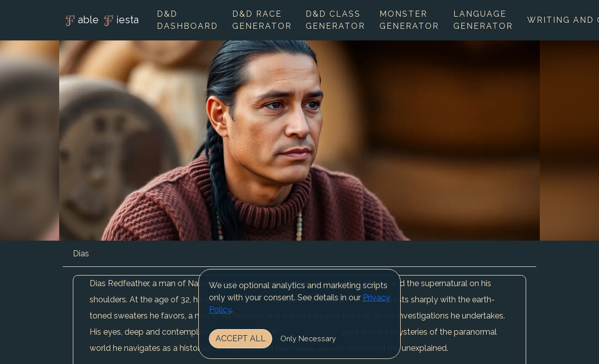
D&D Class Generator (335, 20)
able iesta (101, 21)
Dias (81, 254)
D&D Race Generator (262, 20)
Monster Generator (409, 20)
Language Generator (483, 20)
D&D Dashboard (187, 20)
